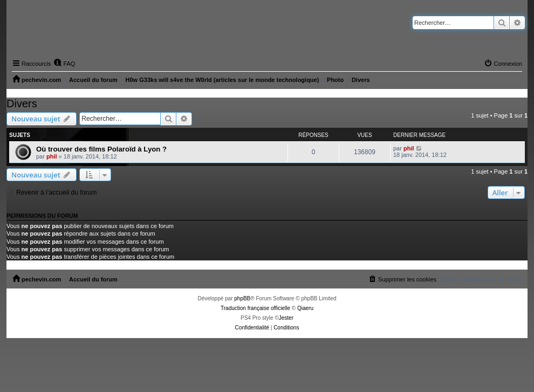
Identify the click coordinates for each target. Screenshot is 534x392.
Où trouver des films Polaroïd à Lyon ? (101, 149)
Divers (22, 104)
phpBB (242, 298)
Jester (286, 318)
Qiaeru (305, 308)
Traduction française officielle (255, 308)
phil (52, 156)
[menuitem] (64, 64)
